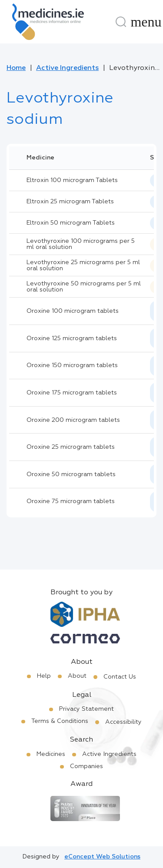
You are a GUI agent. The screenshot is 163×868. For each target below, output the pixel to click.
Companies (86, 766)
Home (16, 68)
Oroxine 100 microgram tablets (73, 311)
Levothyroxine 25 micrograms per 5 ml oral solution (83, 265)
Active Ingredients (67, 68)
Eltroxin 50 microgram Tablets (71, 223)
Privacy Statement (86, 709)
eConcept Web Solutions (102, 857)
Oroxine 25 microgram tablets (71, 447)
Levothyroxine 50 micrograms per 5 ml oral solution (84, 287)
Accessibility (123, 722)
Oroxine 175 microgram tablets (72, 393)
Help (44, 676)
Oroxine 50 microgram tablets (71, 474)
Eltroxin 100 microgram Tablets (72, 180)
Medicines (51, 754)
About (77, 676)
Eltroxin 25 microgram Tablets (70, 202)
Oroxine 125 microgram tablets (72, 338)
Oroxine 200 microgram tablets (73, 420)
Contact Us (120, 677)
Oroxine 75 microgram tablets (71, 501)
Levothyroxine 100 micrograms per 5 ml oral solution (81, 244)
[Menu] (146, 22)
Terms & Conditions (60, 721)
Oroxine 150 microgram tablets (72, 365)
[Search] (121, 22)
